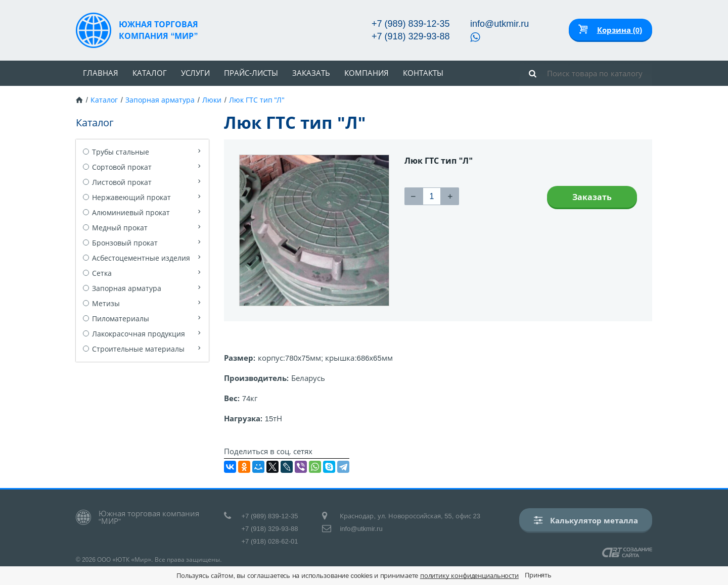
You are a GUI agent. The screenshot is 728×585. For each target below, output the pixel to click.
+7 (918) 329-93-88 (411, 36)
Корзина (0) (620, 30)
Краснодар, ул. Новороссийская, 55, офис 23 (410, 516)
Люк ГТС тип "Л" (257, 100)
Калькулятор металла (586, 520)
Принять (538, 575)
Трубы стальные (121, 152)
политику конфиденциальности (469, 576)
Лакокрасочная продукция (139, 334)
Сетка (102, 273)
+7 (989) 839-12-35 (411, 24)
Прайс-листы (251, 73)
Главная (101, 73)
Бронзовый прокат (125, 243)
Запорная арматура (160, 100)
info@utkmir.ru (499, 24)
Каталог (150, 73)
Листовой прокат (122, 182)
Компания (367, 73)
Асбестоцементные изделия (141, 258)
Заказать (311, 73)
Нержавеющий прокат (131, 198)
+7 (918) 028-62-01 (270, 541)
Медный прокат (120, 228)
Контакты (423, 73)
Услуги (195, 73)
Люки (212, 100)
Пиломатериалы (121, 319)
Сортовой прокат (122, 167)
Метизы (106, 304)
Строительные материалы (138, 349)
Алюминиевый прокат (131, 213)
